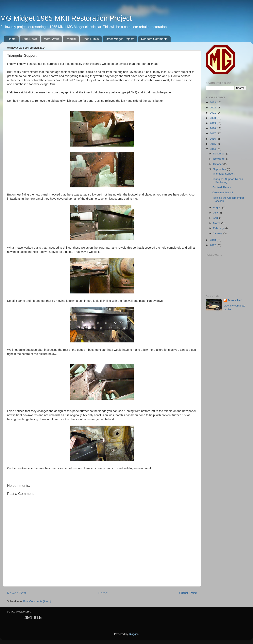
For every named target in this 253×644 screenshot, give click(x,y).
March (217, 223)
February (219, 228)
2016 (213, 139)
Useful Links (91, 39)
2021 (213, 113)
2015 (213, 144)
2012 (213, 245)
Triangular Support (223, 174)
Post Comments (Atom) (37, 601)
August (218, 207)
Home (12, 39)
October (218, 164)
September (220, 169)
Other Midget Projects (120, 39)
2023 (213, 102)
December (220, 154)
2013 (213, 240)
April (216, 218)
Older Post (188, 593)
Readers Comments (154, 39)
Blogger (134, 634)
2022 (213, 108)
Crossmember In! (223, 192)
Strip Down (30, 39)
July (216, 213)
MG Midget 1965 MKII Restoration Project (66, 18)
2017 (213, 133)
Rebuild (71, 39)
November (220, 159)
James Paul (235, 300)
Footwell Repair (222, 187)
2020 (213, 118)
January (218, 233)
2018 (213, 128)
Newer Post (17, 593)
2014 (213, 149)
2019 (213, 123)
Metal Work (51, 39)
